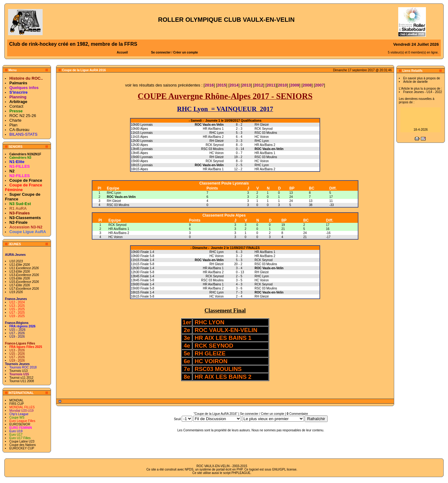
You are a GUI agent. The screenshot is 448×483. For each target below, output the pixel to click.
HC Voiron (115, 237)
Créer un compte (186, 52)
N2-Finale (19, 222)
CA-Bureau (19, 130)
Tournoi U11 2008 (22, 381)
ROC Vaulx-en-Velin (121, 197)
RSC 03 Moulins (118, 205)
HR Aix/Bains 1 (119, 229)
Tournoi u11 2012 (21, 378)
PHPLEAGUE (241, 473)
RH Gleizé (114, 201)
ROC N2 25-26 (23, 116)
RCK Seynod (117, 225)
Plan (13, 125)
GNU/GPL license (284, 469)
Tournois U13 (19, 371)
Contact (16, 106)
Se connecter (161, 52)
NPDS (189, 469)
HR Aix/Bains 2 (119, 233)
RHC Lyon (114, 193)
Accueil (122, 52)
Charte (15, 120)
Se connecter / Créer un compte (262, 414)
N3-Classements (25, 218)
